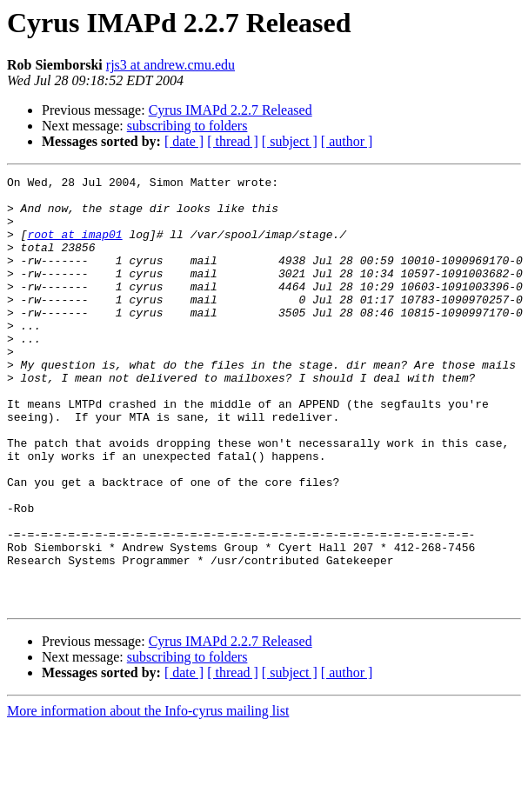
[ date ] (184, 141)
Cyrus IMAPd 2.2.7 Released (231, 110)
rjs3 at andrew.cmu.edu (170, 65)
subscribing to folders (187, 126)
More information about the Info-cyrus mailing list (148, 797)
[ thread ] (233, 141)
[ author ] (347, 141)
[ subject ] (290, 141)
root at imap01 (74, 247)
